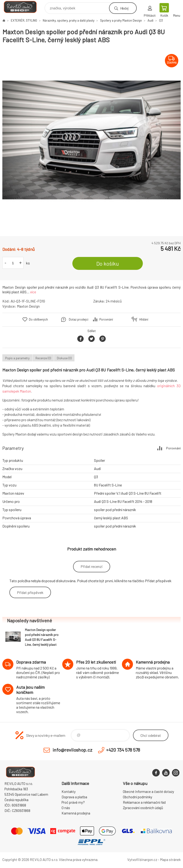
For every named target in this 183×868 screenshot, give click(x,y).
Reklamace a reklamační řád (144, 802)
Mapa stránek (170, 860)
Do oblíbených (38, 319)
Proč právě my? (73, 802)
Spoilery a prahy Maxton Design (121, 20)
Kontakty (69, 792)
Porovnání (106, 319)
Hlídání (144, 319)
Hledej (124, 8)
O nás (66, 808)
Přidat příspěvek (30, 592)
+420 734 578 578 (123, 750)
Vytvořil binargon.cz (142, 860)
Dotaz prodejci (79, 319)
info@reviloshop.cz (72, 750)
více (33, 292)
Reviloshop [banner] (23, 7)
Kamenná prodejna (76, 813)
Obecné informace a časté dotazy (148, 792)
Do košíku (108, 264)
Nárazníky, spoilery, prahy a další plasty (69, 20)
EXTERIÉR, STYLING (24, 20)
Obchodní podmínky (138, 797)
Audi (150, 20)
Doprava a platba (74, 797)
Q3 (161, 20)
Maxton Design (28, 306)
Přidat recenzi (92, 566)
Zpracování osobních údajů (143, 808)
